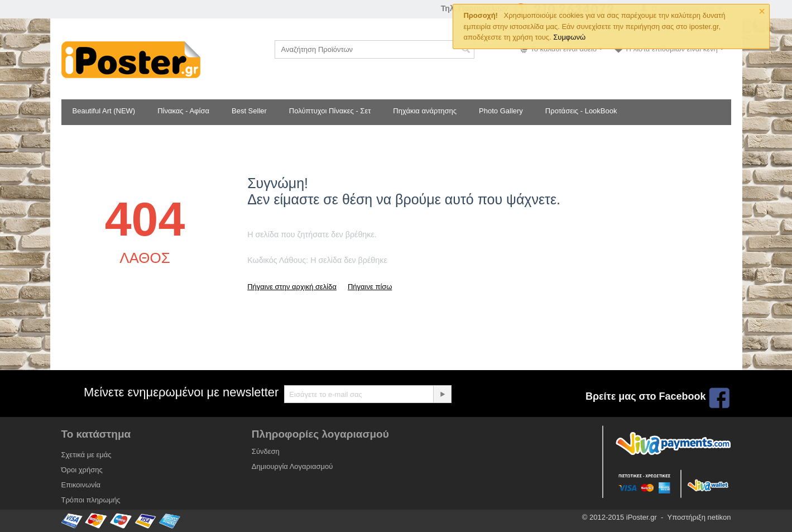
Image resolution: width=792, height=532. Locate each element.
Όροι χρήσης (82, 470)
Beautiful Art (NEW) (104, 111)
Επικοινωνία (81, 485)
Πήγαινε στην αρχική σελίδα (292, 287)
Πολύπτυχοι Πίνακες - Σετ (330, 111)
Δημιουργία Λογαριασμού (292, 466)
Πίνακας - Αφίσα (183, 111)
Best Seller (249, 111)
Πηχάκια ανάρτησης (425, 111)
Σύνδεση (266, 451)
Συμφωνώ (569, 37)
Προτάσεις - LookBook (581, 111)
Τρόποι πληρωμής (91, 500)
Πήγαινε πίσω (370, 287)
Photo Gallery (501, 111)
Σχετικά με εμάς (87, 455)
